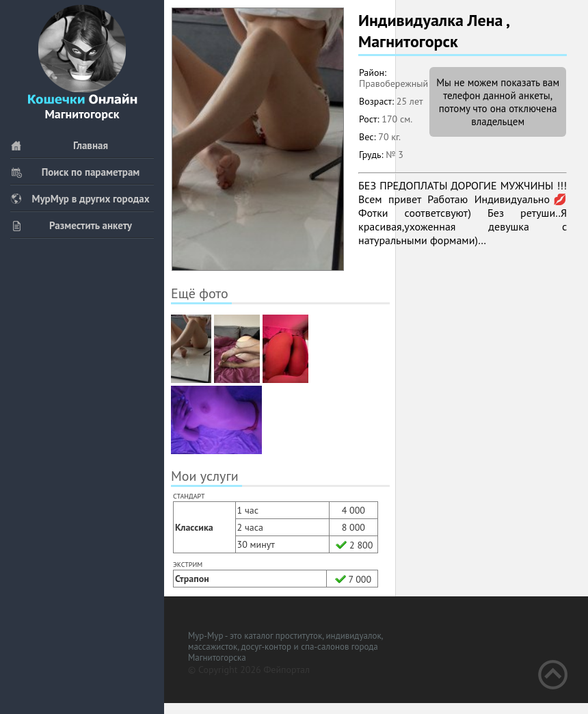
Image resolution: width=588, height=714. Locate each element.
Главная (59, 145)
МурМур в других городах (80, 199)
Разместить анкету (71, 225)
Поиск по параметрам (75, 172)
